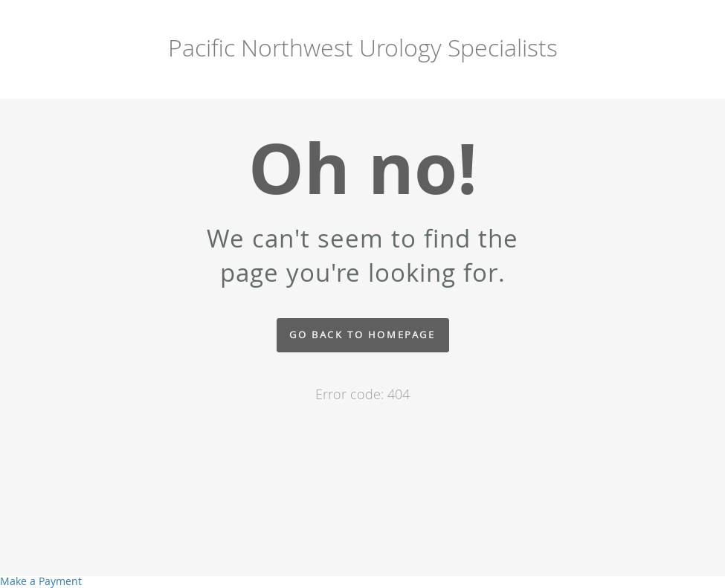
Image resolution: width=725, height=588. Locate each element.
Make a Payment (41, 581)
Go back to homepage (362, 335)
